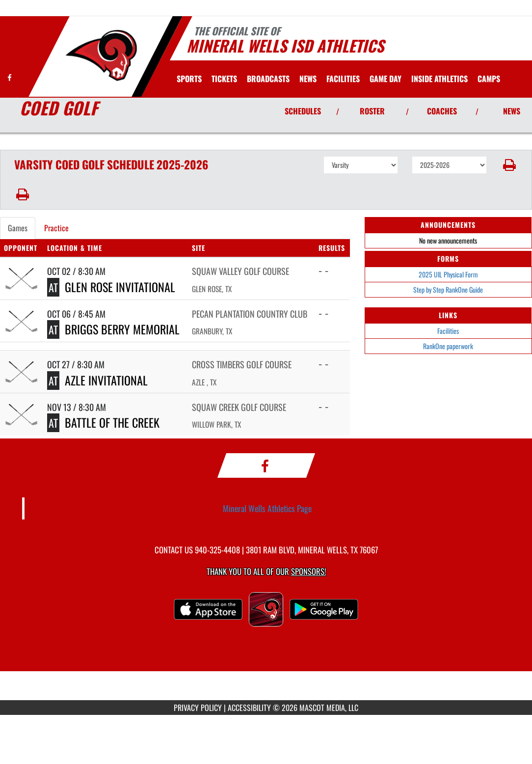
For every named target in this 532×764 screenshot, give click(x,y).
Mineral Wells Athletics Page (267, 508)
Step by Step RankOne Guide (448, 289)
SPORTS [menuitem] (189, 79)
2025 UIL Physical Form (448, 274)
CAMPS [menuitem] (489, 79)
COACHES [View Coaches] (442, 111)
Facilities (448, 331)
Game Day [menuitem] (386, 79)
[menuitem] (224, 79)
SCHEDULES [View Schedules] (303, 111)
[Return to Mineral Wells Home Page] (101, 55)
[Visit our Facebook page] (10, 77)
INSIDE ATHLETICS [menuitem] (439, 79)
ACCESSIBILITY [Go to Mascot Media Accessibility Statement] (249, 708)
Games (18, 228)
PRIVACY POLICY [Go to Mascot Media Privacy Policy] (198, 708)
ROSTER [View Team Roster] (372, 111)
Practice (56, 228)
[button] (509, 165)
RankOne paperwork (448, 346)
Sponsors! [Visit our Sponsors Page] (308, 571)
